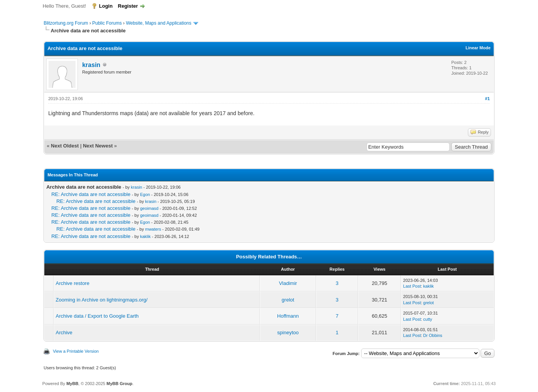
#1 (488, 99)
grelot (288, 300)
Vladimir (288, 283)
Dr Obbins (433, 335)
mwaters (153, 229)
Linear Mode (478, 48)
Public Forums (107, 23)
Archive (64, 333)
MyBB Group (119, 384)
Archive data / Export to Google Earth (97, 316)
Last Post (412, 286)
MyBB (72, 384)
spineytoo (288, 333)
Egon (145, 194)
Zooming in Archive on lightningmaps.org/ (102, 300)
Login (106, 6)
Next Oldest (65, 146)
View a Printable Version (76, 351)
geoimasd (149, 208)
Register (128, 6)
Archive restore (73, 283)
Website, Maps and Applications (159, 23)
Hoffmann (288, 316)
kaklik (145, 236)
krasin (91, 65)
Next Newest (98, 146)
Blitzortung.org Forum (66, 23)
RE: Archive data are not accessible (91, 194)
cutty (428, 319)
